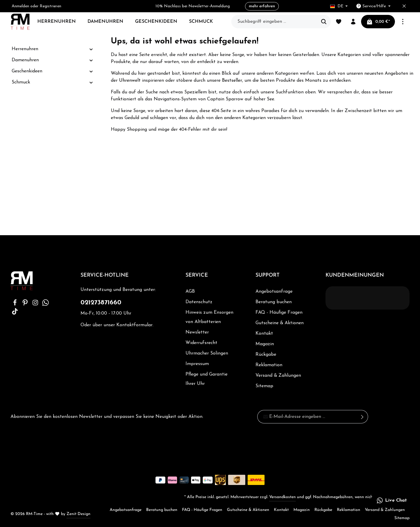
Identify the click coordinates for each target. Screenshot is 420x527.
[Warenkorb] (378, 22)
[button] (91, 49)
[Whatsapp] (45, 305)
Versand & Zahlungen (278, 376)
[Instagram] (36, 305)
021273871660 (101, 303)
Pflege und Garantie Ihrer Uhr (206, 379)
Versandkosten (282, 497)
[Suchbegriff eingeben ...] (274, 22)
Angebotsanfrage (274, 292)
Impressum (197, 364)
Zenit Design (78, 514)
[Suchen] (324, 22)
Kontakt (264, 334)
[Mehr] (403, 22)
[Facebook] (16, 305)
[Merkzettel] (339, 22)
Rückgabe (266, 355)
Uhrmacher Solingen (207, 353)
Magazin (265, 344)
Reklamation (269, 365)
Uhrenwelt (130, 81)
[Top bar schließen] (404, 6)
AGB (190, 292)
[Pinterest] (26, 305)
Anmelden (20, 6)
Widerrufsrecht (201, 343)
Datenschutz (199, 302)
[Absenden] (362, 417)
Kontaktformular (134, 325)
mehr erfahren (262, 6)
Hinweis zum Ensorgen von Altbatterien (209, 317)
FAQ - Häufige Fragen (279, 313)
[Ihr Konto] (353, 22)
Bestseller (232, 81)
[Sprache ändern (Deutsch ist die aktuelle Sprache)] (339, 6)
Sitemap (264, 386)
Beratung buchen (274, 302)
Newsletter (197, 332)
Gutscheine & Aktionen (280, 323)
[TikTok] (15, 313)
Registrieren (50, 6)
